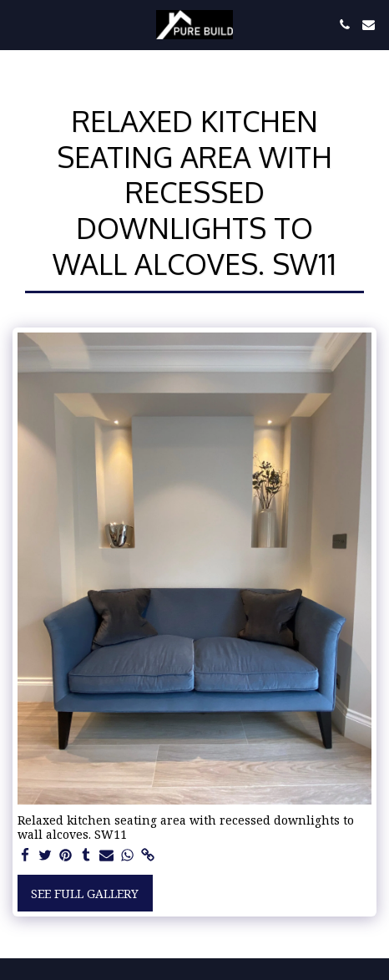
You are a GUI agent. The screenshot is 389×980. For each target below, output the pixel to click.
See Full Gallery (85, 894)
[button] (18, 24)
